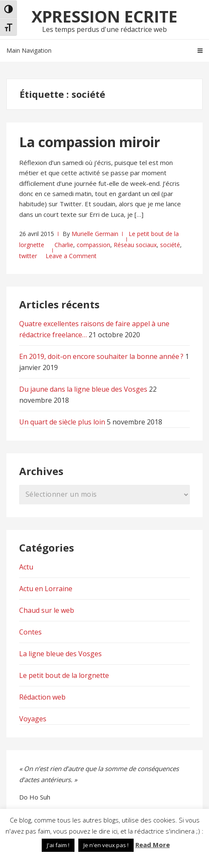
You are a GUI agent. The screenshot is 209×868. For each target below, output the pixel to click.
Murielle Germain (95, 234)
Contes (30, 632)
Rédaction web (42, 697)
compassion (93, 245)
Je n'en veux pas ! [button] (106, 845)
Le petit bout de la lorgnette (64, 675)
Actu (26, 567)
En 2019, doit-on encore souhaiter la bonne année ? (101, 356)
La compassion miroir (90, 142)
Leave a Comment (71, 256)
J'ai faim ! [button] (58, 845)
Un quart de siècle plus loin (62, 422)
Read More (153, 845)
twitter (28, 256)
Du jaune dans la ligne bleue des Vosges (83, 389)
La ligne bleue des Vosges (60, 654)
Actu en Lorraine (46, 589)
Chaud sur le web (47, 610)
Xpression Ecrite (104, 16)
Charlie (64, 245)
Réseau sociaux (135, 245)
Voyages (33, 719)
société (170, 245)
